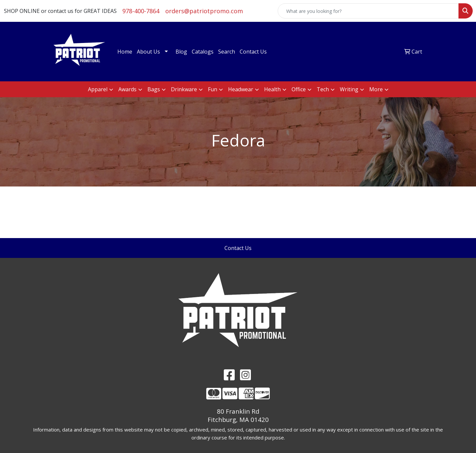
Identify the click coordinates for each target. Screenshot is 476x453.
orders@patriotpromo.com (204, 11)
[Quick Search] (368, 11)
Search (227, 52)
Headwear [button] (241, 89)
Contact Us (253, 52)
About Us (148, 52)
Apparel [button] (98, 89)
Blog (181, 52)
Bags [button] (154, 89)
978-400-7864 (141, 11)
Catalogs (203, 52)
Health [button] (272, 89)
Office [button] (299, 89)
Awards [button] (127, 89)
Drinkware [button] (184, 89)
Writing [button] (349, 89)
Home (125, 52)
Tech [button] (323, 89)
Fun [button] (213, 89)
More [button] (376, 89)
